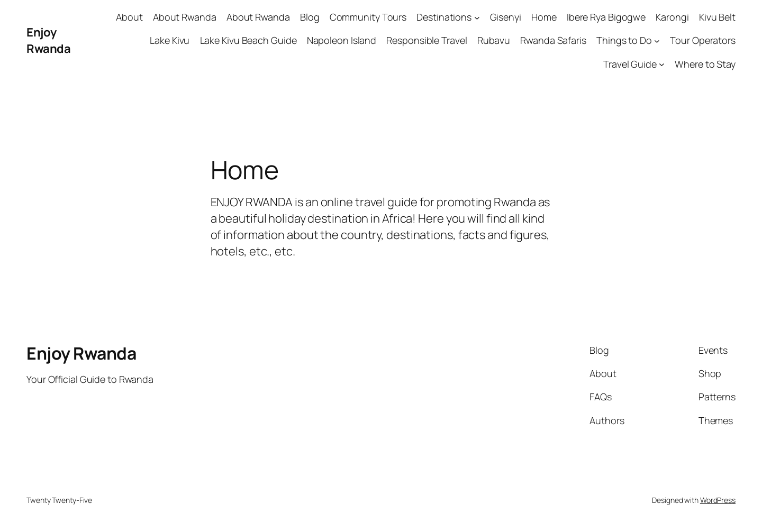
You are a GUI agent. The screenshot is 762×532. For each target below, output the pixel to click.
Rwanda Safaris (553, 40)
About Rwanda (185, 17)
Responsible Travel (427, 40)
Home (544, 17)
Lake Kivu (170, 40)
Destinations (444, 17)
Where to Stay (705, 64)
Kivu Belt (717, 17)
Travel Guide (630, 64)
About (129, 17)
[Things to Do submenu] (657, 41)
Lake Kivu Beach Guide (248, 40)
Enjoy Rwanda (48, 40)
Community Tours (368, 17)
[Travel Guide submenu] (662, 64)
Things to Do (624, 40)
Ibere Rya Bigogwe (606, 17)
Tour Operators (703, 40)
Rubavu (494, 40)
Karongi (672, 17)
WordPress (718, 500)
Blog (310, 17)
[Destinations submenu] (477, 17)
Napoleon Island (342, 40)
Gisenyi (506, 17)
